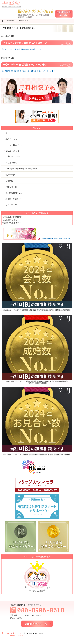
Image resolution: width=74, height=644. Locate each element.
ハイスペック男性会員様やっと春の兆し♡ (25, 43)
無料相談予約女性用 (64, 14)
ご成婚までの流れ (13, 156)
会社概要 (9, 181)
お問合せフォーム (37, 624)
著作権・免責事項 (13, 199)
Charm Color (39, 633)
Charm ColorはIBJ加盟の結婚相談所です (56, 239)
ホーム (8, 133)
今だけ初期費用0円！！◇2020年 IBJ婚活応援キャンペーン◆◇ (28, 71)
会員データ (10, 175)
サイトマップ (11, 205)
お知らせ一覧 (11, 187)
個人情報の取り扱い (14, 193)
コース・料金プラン (14, 145)
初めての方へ (11, 139)
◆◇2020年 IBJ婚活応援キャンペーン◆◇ (25, 65)
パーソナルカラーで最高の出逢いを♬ (21, 169)
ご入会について (13, 151)
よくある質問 (11, 163)
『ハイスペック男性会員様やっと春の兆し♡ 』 (22, 49)
